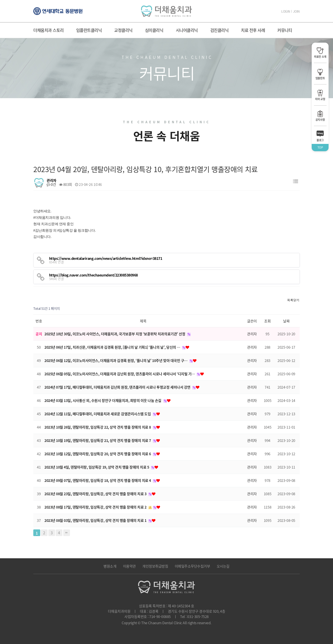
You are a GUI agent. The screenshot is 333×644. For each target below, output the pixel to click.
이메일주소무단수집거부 (192, 566)
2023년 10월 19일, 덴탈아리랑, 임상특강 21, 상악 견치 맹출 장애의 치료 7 (98, 440)
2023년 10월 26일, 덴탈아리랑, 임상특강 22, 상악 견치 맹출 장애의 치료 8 (98, 427)
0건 (51, 184)
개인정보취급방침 (155, 566)
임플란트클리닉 (89, 30)
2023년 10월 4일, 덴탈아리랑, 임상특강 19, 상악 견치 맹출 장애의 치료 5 (97, 467)
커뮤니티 (285, 30)
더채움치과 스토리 (49, 30)
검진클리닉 (219, 30)
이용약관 (129, 566)
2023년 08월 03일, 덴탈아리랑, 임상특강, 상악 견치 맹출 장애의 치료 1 (96, 520)
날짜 (286, 321)
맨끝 (67, 533)
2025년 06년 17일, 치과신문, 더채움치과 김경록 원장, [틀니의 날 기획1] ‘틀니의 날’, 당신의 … (113, 347)
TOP (320, 147)
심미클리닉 (154, 30)
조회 (267, 321)
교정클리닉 (123, 30)
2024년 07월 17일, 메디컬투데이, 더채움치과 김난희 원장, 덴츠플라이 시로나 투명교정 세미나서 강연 (118, 387)
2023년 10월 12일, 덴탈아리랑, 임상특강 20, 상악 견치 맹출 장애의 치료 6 (98, 454)
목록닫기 (293, 300)
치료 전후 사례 (253, 30)
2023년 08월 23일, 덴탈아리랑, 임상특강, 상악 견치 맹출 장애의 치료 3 (96, 494)
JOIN (296, 11)
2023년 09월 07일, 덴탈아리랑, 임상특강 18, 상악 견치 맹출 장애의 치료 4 (98, 480)
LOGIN (286, 11)
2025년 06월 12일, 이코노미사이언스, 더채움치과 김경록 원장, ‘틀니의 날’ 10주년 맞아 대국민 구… (116, 360)
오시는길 (223, 566)
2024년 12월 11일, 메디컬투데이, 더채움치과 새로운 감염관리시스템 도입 (98, 414)
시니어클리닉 (187, 30)
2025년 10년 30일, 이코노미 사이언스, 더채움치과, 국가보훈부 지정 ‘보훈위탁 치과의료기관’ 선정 (115, 334)
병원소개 (110, 566)
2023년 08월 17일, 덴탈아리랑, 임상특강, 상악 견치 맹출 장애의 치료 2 (96, 507)
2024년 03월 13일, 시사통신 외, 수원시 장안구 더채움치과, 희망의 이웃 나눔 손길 (103, 400)
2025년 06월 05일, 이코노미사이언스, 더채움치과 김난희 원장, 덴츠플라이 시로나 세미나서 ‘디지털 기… (120, 374)
